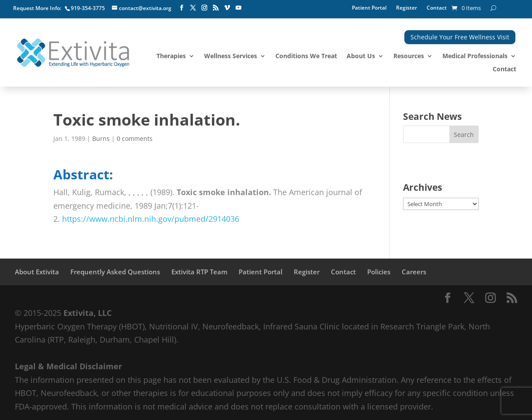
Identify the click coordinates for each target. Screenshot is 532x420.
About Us (361, 56)
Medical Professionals (475, 56)
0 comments (135, 138)
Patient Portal (369, 8)
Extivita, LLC (87, 313)
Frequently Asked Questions (115, 272)
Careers (414, 272)
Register (407, 8)
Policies (379, 272)
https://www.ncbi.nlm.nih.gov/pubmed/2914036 (151, 219)
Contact (437, 8)
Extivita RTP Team (199, 272)
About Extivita (37, 272)
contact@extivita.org (145, 8)
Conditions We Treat (306, 56)
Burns (101, 138)
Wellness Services (231, 56)
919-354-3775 (88, 8)
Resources (409, 56)
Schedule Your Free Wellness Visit (460, 37)
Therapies (171, 56)
